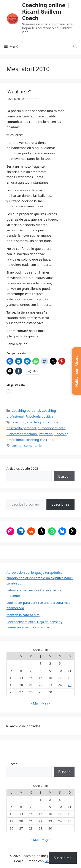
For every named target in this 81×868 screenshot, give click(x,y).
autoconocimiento (52, 428)
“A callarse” (19, 91)
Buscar (64, 476)
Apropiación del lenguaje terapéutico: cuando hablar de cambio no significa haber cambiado (40, 578)
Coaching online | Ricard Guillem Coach (46, 11)
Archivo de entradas (25, 726)
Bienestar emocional (22, 434)
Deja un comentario (27, 445)
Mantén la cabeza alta (23, 615)
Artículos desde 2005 (22, 468)
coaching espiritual (40, 440)
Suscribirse (60, 504)
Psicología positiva (39, 416)
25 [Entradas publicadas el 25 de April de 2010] (69, 685)
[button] (75, 46)
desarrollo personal (21, 428)
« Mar (35, 703)
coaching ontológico (42, 422)
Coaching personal (26, 410)
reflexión (46, 434)
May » (46, 703)
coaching (19, 422)
